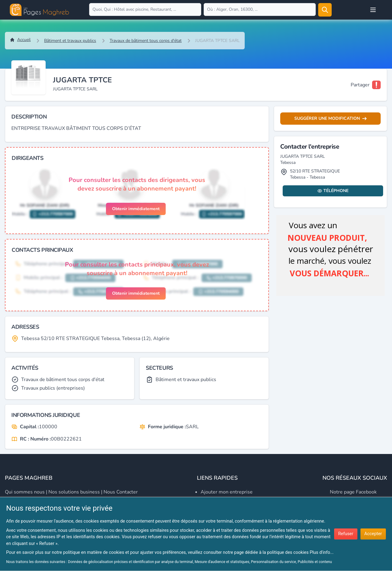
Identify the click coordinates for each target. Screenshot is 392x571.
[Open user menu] (373, 10)
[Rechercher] (325, 10)
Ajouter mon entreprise (227, 492)
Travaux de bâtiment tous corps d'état (146, 41)
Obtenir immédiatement (136, 209)
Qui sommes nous (25, 492)
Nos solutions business (74, 492)
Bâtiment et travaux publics (70, 41)
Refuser (346, 534)
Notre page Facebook (353, 492)
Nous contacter (121, 492)
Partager (360, 85)
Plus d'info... (322, 552)
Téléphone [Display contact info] (333, 191)
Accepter (373, 534)
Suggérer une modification (330, 118)
